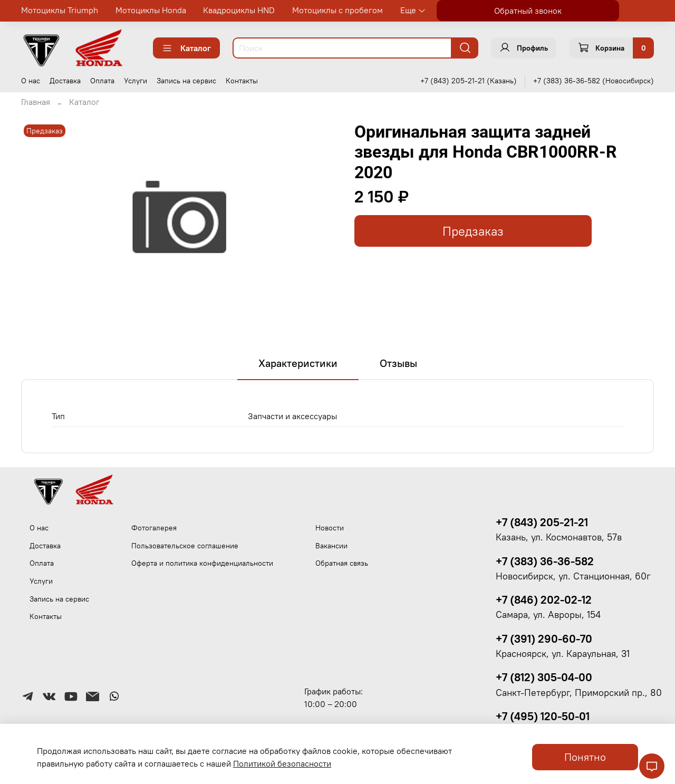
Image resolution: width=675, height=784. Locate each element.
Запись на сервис (186, 81)
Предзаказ (473, 231)
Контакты (242, 81)
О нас (31, 81)
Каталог (186, 48)
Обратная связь (342, 563)
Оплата (102, 81)
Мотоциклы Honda (151, 10)
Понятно (585, 757)
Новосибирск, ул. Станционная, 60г (573, 576)
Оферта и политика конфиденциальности (202, 563)
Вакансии (331, 546)
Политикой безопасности (282, 763)
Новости (330, 528)
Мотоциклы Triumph (60, 10)
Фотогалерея (154, 528)
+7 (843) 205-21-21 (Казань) (469, 81)
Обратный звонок (528, 11)
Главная (36, 102)
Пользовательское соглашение (185, 546)
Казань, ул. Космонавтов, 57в (559, 537)
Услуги (136, 81)
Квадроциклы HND (239, 10)
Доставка (65, 81)
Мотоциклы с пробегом (337, 10)
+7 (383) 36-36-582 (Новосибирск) (594, 81)
